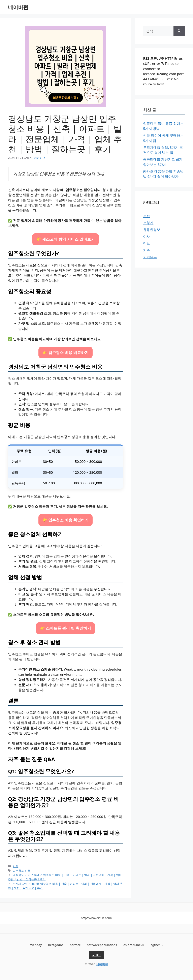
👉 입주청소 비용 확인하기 (66, 520)
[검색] (179, 31)
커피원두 (150, 257)
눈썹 (147, 216)
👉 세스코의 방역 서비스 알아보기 (66, 239)
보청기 (148, 223)
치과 (15, 866)
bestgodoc (56, 945)
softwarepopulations (102, 945)
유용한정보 (152, 230)
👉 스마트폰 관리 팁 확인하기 (66, 628)
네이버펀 (18, 7)
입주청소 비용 (22, 871)
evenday (36, 945)
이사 (147, 236)
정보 (147, 243)
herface (75, 945)
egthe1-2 (157, 945)
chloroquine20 (134, 945)
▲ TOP (97, 955)
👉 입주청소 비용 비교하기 (66, 352)
